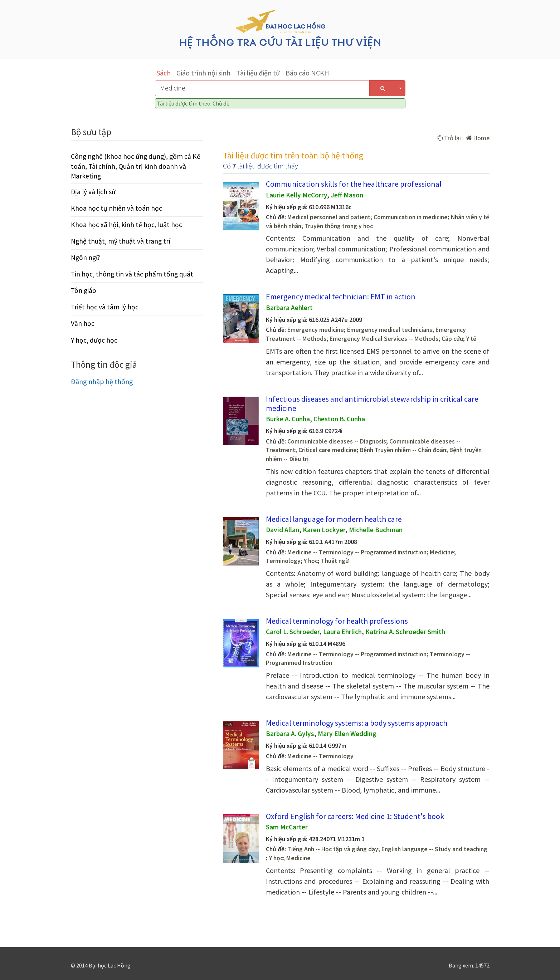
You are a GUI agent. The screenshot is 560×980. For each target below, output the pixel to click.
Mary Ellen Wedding (347, 734)
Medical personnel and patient (329, 217)
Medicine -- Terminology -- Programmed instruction (357, 552)
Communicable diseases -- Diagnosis (337, 441)
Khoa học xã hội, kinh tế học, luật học (126, 225)
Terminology (283, 561)
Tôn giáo (84, 290)
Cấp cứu (452, 339)
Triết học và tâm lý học (105, 307)
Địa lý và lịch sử (93, 192)
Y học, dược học (94, 340)
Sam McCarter (287, 827)
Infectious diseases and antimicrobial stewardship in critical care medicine (372, 403)
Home (478, 138)
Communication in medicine (411, 217)
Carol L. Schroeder (293, 632)
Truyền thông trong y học (339, 226)
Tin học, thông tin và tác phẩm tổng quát (132, 274)
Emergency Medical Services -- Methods (384, 339)
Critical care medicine (328, 450)
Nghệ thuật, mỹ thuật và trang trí (121, 241)
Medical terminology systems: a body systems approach (357, 723)
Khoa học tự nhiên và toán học (116, 208)
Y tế (471, 339)
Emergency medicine (316, 330)
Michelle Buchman (376, 530)
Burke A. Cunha (288, 419)
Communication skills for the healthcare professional (354, 184)
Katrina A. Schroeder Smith (405, 632)
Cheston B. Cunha (339, 419)
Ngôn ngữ (85, 258)
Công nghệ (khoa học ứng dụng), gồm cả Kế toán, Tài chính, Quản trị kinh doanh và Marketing (136, 166)
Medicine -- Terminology (320, 756)
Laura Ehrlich (342, 632)
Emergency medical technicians (390, 330)
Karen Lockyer (324, 530)
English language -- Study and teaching (434, 849)
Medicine (442, 552)
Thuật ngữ (335, 561)
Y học (311, 561)
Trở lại (449, 138)
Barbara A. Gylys (290, 734)
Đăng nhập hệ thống (102, 381)
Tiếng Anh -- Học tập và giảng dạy (333, 849)
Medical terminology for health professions (337, 621)
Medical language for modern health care (334, 519)
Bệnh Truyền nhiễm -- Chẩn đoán (403, 450)
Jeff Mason (347, 195)
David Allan (283, 530)
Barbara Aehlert (289, 308)
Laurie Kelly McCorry (296, 195)
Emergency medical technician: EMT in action (341, 297)
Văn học (83, 323)
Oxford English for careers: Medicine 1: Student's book (355, 816)
